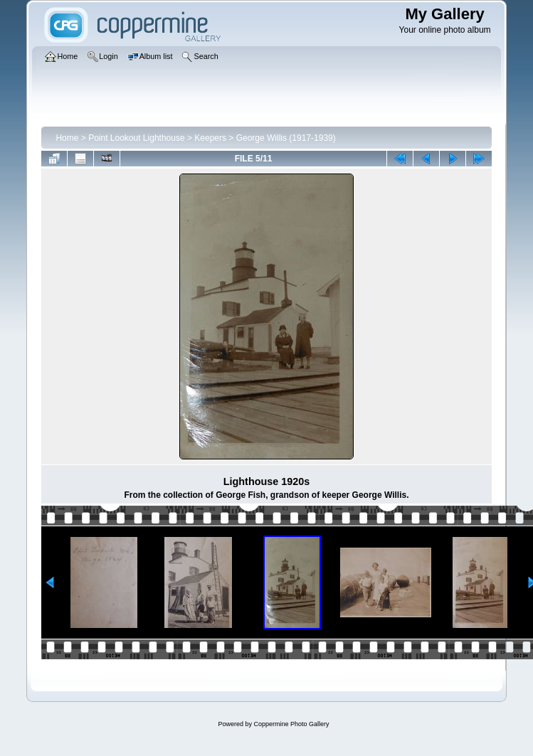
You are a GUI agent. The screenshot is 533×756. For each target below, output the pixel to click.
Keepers (210, 138)
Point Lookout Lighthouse (136, 138)
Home (67, 138)
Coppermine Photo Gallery (291, 724)
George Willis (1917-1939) (286, 138)
